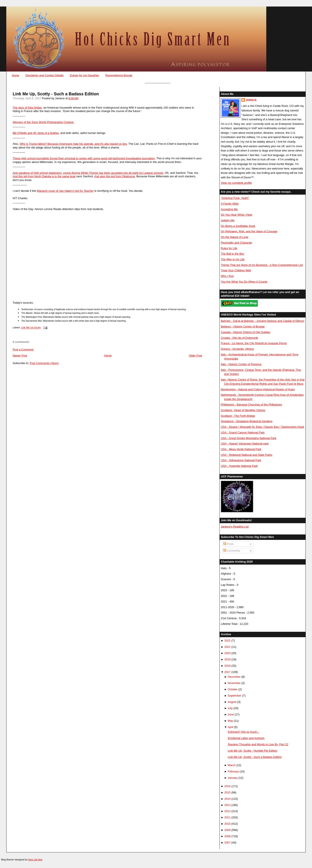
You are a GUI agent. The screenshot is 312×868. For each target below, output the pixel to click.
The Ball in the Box (232, 254)
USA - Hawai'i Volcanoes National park (245, 444)
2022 (228, 641)
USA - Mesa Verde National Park (241, 449)
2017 (228, 672)
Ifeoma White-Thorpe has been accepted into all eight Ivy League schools (117, 173)
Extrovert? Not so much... (243, 732)
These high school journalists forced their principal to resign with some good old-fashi (66, 158)
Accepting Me (229, 209)
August (232, 702)
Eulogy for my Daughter (84, 75)
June (231, 714)
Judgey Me (228, 220)
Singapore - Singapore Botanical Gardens (247, 421)
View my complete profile (236, 183)
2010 (228, 824)
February (233, 771)
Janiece (251, 100)
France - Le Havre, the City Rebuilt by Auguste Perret (254, 343)
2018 (228, 666)
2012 (228, 811)
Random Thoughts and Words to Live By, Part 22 (258, 744)
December (234, 677)
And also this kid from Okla (111, 176)
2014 (228, 799)
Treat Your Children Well (236, 270)
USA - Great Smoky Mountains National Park (249, 438)
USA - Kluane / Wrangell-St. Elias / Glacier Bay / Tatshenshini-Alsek (262, 427)
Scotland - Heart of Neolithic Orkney (243, 410)
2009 (228, 830)
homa (131, 176)
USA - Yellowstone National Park (241, 460)
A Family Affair (230, 204)
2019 (228, 659)
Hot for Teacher (84, 191)
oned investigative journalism (137, 158)
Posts (229, 544)
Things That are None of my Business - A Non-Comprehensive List (262, 265)
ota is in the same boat (61, 176)
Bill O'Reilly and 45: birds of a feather (36, 133)
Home (15, 75)
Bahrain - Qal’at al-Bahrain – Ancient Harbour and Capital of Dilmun (262, 321)
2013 (228, 805)
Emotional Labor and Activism (246, 738)
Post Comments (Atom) (44, 363)
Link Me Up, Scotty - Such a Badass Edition (56, 94)
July (230, 708)
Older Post (196, 356)
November (234, 683)
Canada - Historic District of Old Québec (246, 332)
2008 (228, 836)
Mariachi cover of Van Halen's (56, 191)
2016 (228, 786)
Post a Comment (23, 349)
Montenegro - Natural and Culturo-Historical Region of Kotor (258, 389)
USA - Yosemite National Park (239, 466)
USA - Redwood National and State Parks (246, 455)
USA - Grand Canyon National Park (243, 432)
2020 (228, 653)
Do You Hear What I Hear (236, 215)
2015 (228, 792)
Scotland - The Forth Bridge (238, 416)
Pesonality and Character (236, 243)
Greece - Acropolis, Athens (237, 349)
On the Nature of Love (235, 237)
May (230, 721)
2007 (228, 843)
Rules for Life (229, 248)
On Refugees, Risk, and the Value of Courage (249, 231)
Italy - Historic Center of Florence (241, 364)
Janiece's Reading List (235, 527)
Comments (232, 551)
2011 (228, 817)
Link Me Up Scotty (31, 328)
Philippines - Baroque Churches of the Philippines (251, 405)
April (231, 727)
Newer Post (20, 356)
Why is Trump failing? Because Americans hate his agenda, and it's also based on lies (73, 144)
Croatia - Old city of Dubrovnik (239, 338)
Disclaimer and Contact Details (45, 75)
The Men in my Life (233, 259)
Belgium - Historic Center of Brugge (243, 327)
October (233, 689)
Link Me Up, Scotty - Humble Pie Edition (253, 751)
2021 (228, 647)
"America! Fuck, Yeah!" (235, 198)
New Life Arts (35, 860)
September (235, 696)
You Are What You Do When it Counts (244, 282)
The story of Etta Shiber (27, 108)
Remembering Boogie (119, 75)
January (233, 778)
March (232, 765)
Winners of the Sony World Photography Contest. (43, 122)
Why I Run (227, 276)
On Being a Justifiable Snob (238, 226)
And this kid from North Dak (30, 176)
